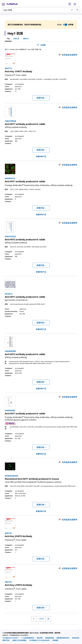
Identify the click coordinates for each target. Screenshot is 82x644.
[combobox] (41, 10)
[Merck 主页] (12, 4)
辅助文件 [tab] (26, 39)
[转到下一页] (48, 619)
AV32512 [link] (9, 294)
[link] (18, 71)
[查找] (77, 10)
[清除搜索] (72, 10)
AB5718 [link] (8, 582)
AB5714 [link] (8, 68)
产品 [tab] (8, 39)
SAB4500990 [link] (10, 351)
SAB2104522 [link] (10, 236)
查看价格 (41, 98)
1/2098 (41, 619)
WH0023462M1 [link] (12, 476)
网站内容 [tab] (16, 39)
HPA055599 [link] (10, 410)
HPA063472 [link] (10, 178)
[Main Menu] (3, 4)
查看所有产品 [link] (41, 156)
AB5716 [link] (8, 533)
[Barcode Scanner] (70, 4)
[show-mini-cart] (77, 4)
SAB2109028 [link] (10, 121)
